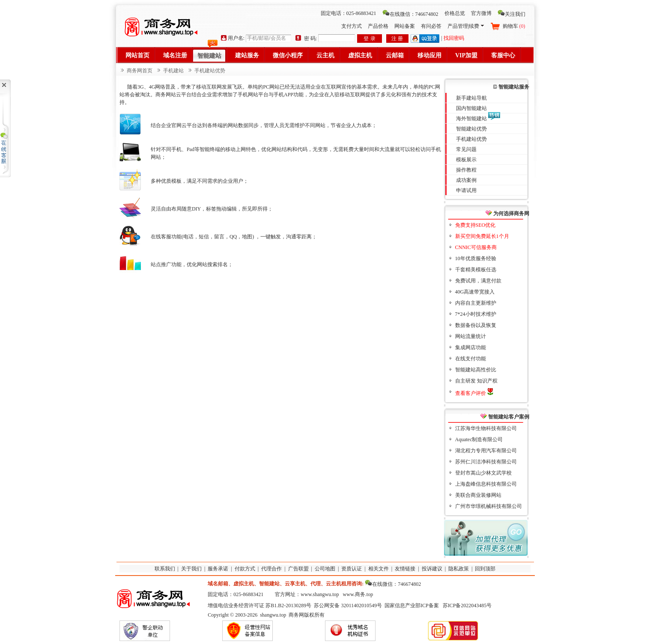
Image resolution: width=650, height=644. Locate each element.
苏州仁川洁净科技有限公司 (486, 462)
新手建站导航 (471, 98)
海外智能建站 (471, 119)
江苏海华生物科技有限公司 (486, 428)
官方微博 (481, 13)
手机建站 (173, 71)
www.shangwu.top (320, 594)
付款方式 (245, 569)
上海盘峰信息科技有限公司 (486, 484)
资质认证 (352, 569)
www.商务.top (358, 594)
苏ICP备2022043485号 (467, 605)
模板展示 (466, 160)
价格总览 (455, 13)
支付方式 (352, 26)
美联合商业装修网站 (478, 495)
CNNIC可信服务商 (476, 247)
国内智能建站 (471, 108)
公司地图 (325, 569)
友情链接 (405, 569)
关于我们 (191, 569)
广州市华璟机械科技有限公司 (489, 506)
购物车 (514, 26)
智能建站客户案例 (505, 417)
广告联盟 (298, 569)
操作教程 (466, 170)
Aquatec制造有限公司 (479, 439)
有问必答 (431, 26)
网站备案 (405, 26)
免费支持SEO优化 (476, 225)
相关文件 (379, 569)
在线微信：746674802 (410, 14)
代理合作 (271, 569)
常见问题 (466, 149)
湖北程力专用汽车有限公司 (486, 451)
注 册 (397, 39)
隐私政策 (459, 569)
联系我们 (165, 569)
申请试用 (466, 190)
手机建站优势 (471, 139)
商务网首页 (140, 71)
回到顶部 (485, 569)
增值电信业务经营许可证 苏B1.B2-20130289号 (259, 605)
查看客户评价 (474, 393)
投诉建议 (432, 569)
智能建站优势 (471, 129)
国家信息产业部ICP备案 (412, 605)
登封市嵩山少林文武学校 (483, 473)
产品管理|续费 (465, 26)
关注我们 (511, 14)
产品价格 (378, 26)
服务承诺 (218, 569)
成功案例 (466, 180)
